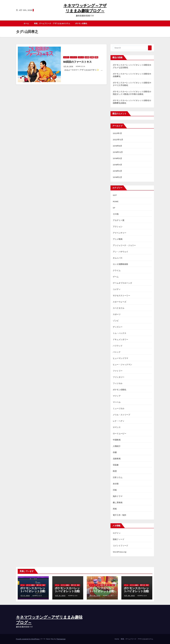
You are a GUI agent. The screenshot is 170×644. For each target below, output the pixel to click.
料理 (115, 471)
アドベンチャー (120, 233)
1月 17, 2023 (25, 596)
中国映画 (117, 440)
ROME (116, 201)
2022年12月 (118, 140)
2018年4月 (118, 165)
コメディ (66, 57)
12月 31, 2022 (60, 596)
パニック (117, 352)
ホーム (26, 23)
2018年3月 (117, 171)
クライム (117, 270)
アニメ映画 (118, 239)
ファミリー (118, 371)
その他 (116, 214)
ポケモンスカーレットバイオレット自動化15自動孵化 (67, 591)
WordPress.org (120, 552)
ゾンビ (116, 321)
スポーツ (117, 314)
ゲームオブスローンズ (122, 283)
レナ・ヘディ (119, 421)
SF (114, 208)
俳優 (115, 452)
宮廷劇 (116, 465)
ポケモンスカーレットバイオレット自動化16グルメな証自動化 (33, 593)
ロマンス (81, 57)
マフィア (117, 396)
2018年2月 (117, 177)
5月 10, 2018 (68, 66)
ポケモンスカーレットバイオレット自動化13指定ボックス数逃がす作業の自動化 (136, 593)
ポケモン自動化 (81, 23)
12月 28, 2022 (130, 596)
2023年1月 (117, 133)
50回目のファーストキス (77, 62)
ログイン (117, 533)
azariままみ (80, 66)
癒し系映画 (118, 503)
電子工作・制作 (120, 515)
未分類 (87, 57)
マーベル (117, 402)
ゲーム (116, 277)
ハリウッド (74, 57)
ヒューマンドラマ (121, 358)
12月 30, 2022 (95, 596)
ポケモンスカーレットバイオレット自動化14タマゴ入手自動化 (102, 593)
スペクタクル (119, 308)
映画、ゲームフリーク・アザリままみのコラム (52, 23)
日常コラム (118, 477)
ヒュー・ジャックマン (122, 365)
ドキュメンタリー (121, 339)
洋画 (92, 57)
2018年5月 (117, 158)
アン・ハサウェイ (121, 252)
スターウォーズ (120, 302)
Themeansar (61, 639)
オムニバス (118, 258)
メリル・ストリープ (121, 415)
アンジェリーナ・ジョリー (124, 245)
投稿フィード (119, 539)
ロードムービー (120, 434)
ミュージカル (119, 408)
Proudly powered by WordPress (28, 639)
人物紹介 (117, 446)
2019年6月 (118, 146)
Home (117, 639)
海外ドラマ (118, 496)
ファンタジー (119, 377)
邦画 (96, 57)
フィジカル (118, 383)
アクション (118, 227)
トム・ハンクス (120, 333)
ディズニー (118, 327)
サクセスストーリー (121, 296)
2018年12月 (118, 152)
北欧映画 (117, 459)
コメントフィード (121, 546)
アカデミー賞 (119, 220)
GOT (115, 195)
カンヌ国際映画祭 (121, 264)
